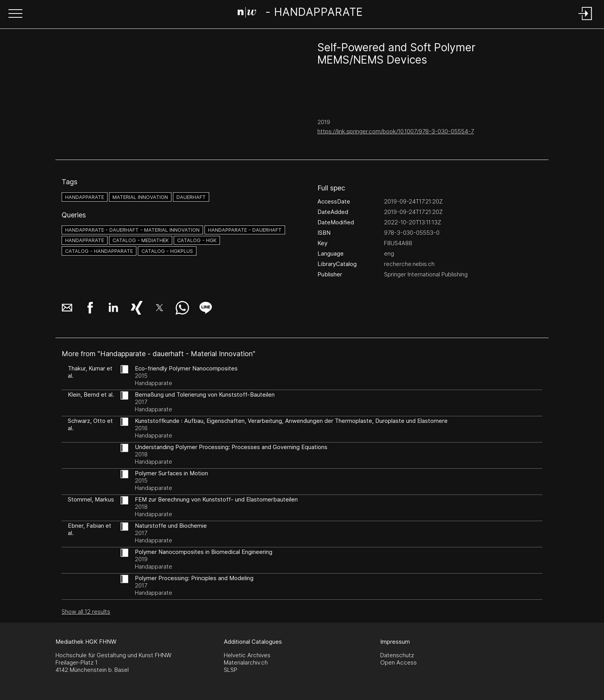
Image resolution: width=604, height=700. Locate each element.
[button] (15, 14)
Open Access (398, 662)
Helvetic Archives (247, 655)
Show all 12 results (86, 612)
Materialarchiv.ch (246, 662)
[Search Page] (300, 13)
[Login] (586, 21)
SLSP (231, 670)
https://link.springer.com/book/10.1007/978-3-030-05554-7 (396, 131)
